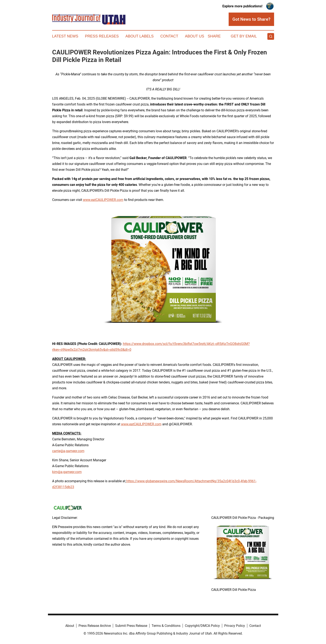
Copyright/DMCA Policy (202, 626)
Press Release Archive (95, 626)
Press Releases (102, 36)
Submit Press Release (131, 626)
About (70, 626)
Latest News (65, 36)
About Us (195, 36)
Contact (169, 36)
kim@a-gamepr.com (67, 472)
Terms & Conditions (166, 626)
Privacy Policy (235, 626)
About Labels (140, 36)
